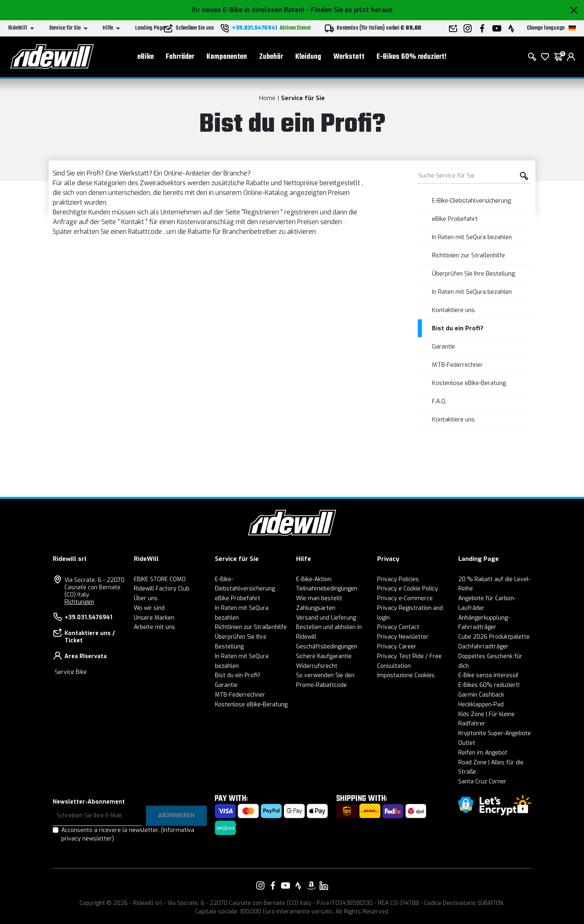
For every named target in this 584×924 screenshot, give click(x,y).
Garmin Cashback (481, 695)
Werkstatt (349, 57)
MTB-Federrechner (457, 365)
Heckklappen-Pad (481, 705)
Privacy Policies (398, 579)
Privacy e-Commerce (405, 598)
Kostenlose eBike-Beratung (469, 383)
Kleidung (308, 57)
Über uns (146, 598)
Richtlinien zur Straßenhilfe (468, 255)
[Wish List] (545, 57)
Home (267, 98)
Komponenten (227, 57)
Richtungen (79, 602)
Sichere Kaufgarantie (324, 656)
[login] (571, 57)
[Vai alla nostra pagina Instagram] (260, 885)
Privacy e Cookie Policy (408, 589)
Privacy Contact (398, 627)
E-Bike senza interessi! (488, 675)
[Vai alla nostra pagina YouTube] (286, 885)
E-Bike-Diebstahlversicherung (472, 201)
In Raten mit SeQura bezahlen (472, 237)
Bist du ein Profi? (458, 328)
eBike (146, 57)
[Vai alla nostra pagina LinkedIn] (324, 885)
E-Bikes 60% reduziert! (412, 57)
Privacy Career (397, 647)
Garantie (443, 346)
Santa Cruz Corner (482, 782)
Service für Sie (303, 98)
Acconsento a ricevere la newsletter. (128, 834)
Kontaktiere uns (453, 310)
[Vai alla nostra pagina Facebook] (273, 885)
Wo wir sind (149, 608)
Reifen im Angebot (483, 753)
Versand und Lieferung (326, 618)
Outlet (467, 743)
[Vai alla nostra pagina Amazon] (311, 885)
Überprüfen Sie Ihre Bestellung (474, 274)
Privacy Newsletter (403, 637)
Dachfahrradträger (483, 647)
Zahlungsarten (316, 608)
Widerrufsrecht (317, 666)
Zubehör (271, 57)
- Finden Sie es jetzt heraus (349, 10)
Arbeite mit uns (155, 627)
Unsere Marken (154, 618)
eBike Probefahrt (455, 219)
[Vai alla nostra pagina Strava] (298, 885)
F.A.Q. (439, 401)
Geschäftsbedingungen (327, 647)
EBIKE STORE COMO (160, 579)
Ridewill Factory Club (162, 589)
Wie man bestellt (319, 598)
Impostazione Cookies (406, 675)
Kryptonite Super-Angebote (495, 733)
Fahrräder (180, 57)
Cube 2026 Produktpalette (494, 637)
